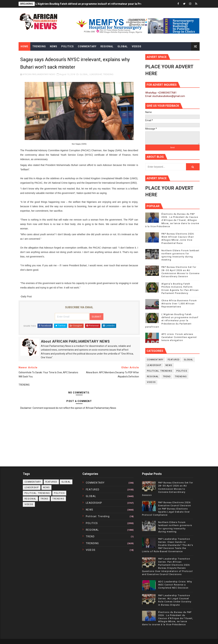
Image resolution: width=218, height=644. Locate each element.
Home (24, 46)
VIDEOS (151, 382)
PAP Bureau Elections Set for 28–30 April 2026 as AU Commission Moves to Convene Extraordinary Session (168, 489)
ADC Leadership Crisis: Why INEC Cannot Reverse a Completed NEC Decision (175, 585)
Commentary (87, 46)
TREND (167, 377)
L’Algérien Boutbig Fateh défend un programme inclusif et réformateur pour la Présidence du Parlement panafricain (111, 4)
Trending (39, 46)
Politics (68, 46)
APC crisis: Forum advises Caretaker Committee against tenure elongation (179, 337)
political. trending (160, 371)
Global (123, 46)
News (54, 46)
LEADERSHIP (96, 74)
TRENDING (108, 74)
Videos (137, 46)
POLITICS (182, 371)
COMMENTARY (155, 360)
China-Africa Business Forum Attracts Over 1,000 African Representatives (179, 304)
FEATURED (174, 360)
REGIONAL (153, 377)
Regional (107, 46)
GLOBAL (84, 74)
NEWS (169, 365)
